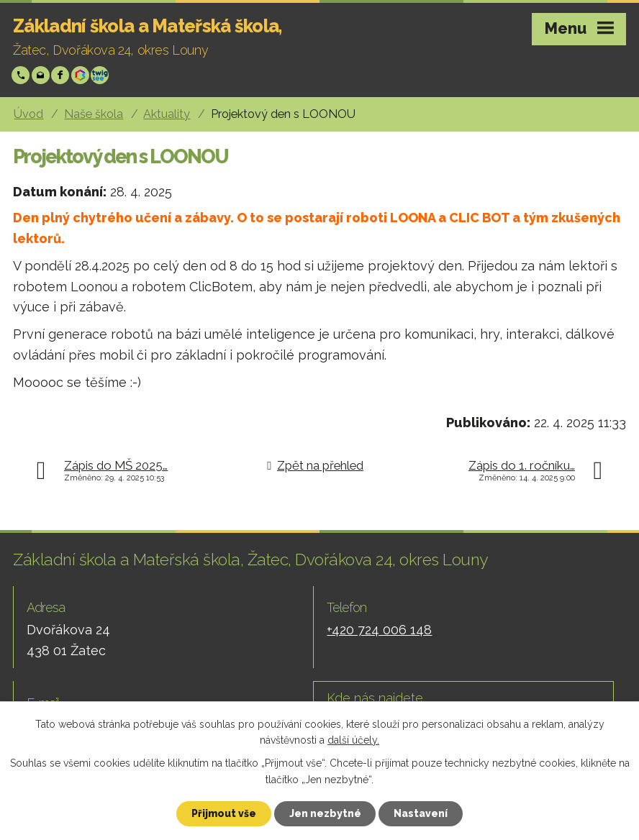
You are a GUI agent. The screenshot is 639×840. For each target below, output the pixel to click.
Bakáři (82, 75)
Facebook (62, 75)
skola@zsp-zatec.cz (42, 75)
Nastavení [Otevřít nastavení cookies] (421, 813)
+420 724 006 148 (22, 75)
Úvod (28, 114)
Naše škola (94, 114)
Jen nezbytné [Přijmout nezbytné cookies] (325, 813)
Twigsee (101, 75)
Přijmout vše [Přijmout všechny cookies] (224, 813)
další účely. (353, 740)
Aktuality (167, 114)
